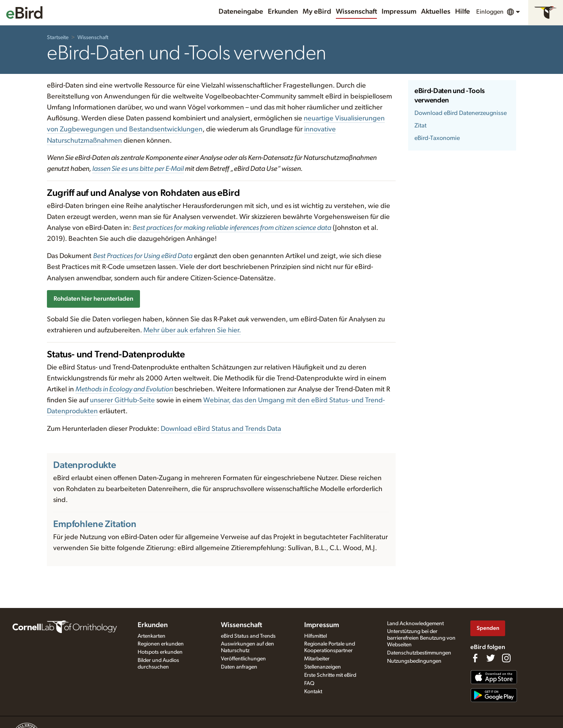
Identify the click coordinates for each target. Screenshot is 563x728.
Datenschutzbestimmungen (419, 653)
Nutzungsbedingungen (414, 661)
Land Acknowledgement (415, 624)
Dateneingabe (241, 12)
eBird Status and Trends (248, 636)
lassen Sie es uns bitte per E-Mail (138, 169)
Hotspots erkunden (160, 652)
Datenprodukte (85, 465)
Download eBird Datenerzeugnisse (461, 113)
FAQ (309, 683)
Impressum (399, 12)
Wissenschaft (356, 12)
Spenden (488, 628)
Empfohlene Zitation (95, 524)
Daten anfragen (239, 667)
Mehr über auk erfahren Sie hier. (192, 330)
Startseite (58, 38)
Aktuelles (436, 12)
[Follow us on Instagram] (506, 658)
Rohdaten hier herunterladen (93, 299)
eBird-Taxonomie (437, 138)
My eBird (317, 12)
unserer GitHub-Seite (122, 400)
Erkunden (283, 12)
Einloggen (490, 12)
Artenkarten (152, 636)
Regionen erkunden (161, 644)
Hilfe (463, 12)
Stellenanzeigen (323, 667)
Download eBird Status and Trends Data (221, 429)
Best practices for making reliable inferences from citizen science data (232, 228)
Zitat (420, 126)
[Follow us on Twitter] (491, 658)
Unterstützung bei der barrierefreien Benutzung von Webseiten (421, 638)
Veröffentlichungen (243, 659)
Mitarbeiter (317, 659)
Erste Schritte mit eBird (330, 675)
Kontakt (313, 692)
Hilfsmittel (316, 636)
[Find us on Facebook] (475, 658)
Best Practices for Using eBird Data (143, 256)
